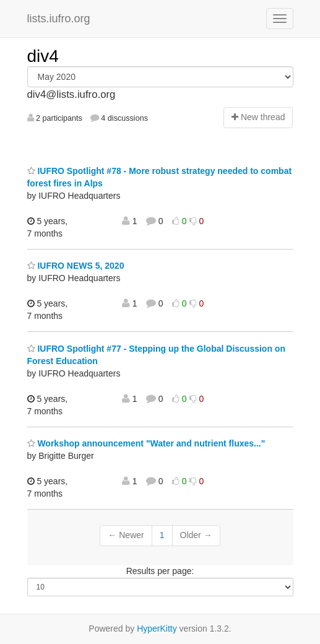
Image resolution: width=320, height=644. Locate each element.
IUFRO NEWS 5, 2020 (76, 266)
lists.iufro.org (59, 19)
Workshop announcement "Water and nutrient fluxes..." (146, 443)
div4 (43, 56)
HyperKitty (157, 629)
